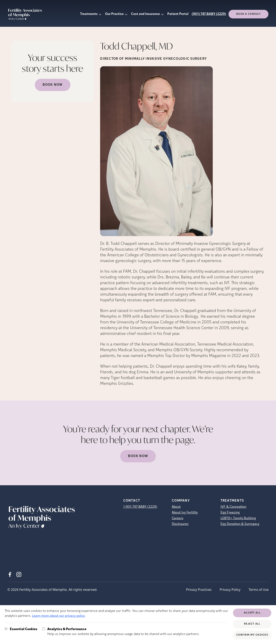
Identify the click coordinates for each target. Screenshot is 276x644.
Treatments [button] (89, 14)
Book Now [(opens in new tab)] (53, 85)
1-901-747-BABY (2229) (140, 507)
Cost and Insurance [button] (145, 14)
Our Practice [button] (114, 14)
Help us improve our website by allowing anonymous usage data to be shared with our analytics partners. (123, 631)
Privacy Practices (199, 590)
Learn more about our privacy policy (58, 616)
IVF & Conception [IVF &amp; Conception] (233, 507)
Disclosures (180, 524)
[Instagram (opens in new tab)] (19, 574)
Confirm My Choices (252, 635)
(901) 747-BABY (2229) (209, 14)
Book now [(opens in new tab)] (138, 456)
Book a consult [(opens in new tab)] (248, 14)
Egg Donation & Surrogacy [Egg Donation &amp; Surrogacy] (240, 524)
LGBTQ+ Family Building (238, 518)
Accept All (252, 613)
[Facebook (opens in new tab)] (10, 574)
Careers (178, 518)
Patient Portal (178, 14)
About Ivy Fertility (185, 513)
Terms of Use (259, 590)
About (176, 507)
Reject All (252, 624)
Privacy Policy (230, 590)
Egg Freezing (230, 513)
